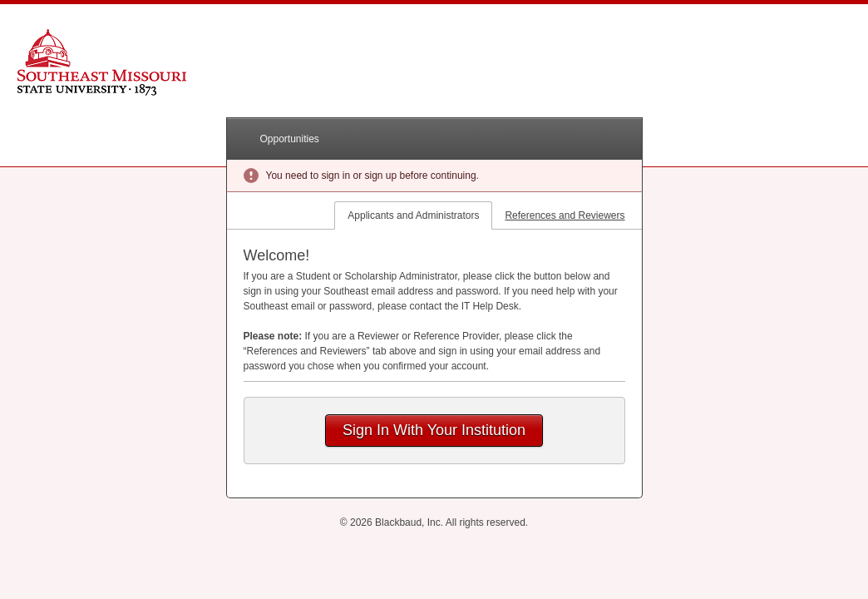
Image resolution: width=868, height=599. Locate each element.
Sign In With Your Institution (434, 430)
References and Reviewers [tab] (565, 215)
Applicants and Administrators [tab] (413, 215)
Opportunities (290, 139)
